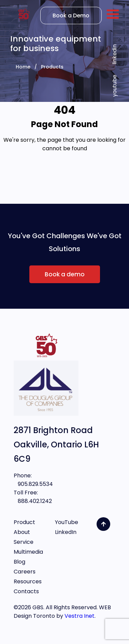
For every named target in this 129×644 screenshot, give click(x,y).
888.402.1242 (33, 501)
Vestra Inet (80, 616)
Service (24, 542)
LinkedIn (66, 532)
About (22, 532)
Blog (19, 562)
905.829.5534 (33, 484)
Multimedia (28, 552)
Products (52, 67)
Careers (25, 572)
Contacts (26, 591)
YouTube (67, 522)
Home (23, 67)
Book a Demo (71, 16)
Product (24, 522)
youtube (114, 86)
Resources (28, 581)
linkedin (114, 54)
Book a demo (65, 274)
